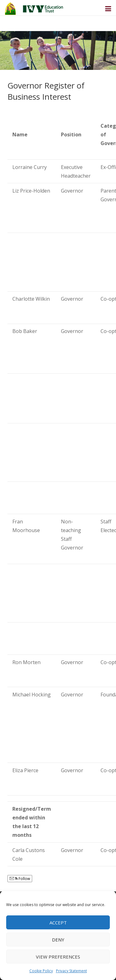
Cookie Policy (41, 971)
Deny (58, 940)
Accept (58, 923)
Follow (20, 879)
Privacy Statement (71, 971)
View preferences (58, 957)
